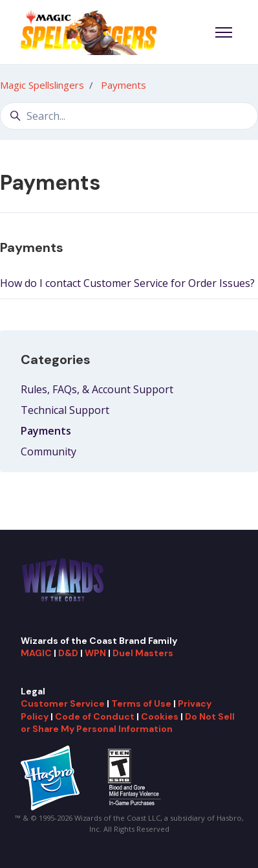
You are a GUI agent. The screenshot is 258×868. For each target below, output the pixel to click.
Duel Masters (143, 653)
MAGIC (36, 653)
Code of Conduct (95, 716)
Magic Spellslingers (42, 85)
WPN (95, 653)
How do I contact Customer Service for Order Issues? (127, 283)
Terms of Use (141, 703)
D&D (68, 653)
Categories (56, 360)
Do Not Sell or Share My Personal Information (128, 723)
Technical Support (65, 410)
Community (48, 451)
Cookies (160, 716)
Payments (124, 85)
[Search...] (129, 116)
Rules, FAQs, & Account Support (97, 389)
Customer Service (63, 703)
